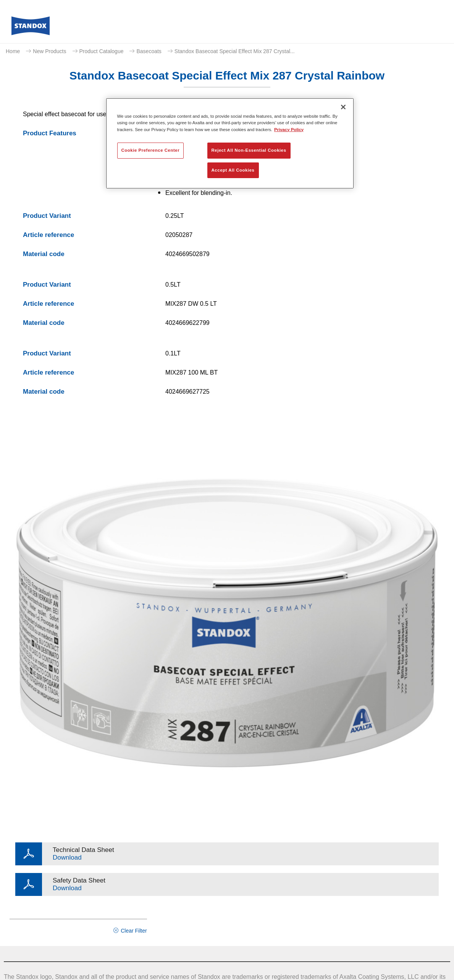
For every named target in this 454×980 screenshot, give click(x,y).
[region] (230, 143)
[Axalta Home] (31, 28)
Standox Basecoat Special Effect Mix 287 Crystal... (235, 51)
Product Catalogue (102, 51)
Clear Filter (134, 931)
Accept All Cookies (233, 170)
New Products (49, 51)
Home (13, 51)
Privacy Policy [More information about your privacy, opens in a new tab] (289, 130)
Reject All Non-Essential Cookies (249, 150)
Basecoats (149, 51)
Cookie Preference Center (151, 150)
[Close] (343, 107)
